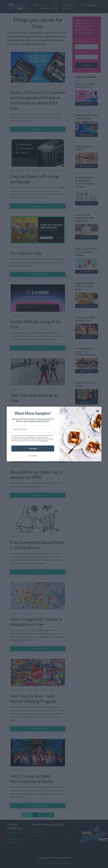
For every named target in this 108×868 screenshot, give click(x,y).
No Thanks (33, 456)
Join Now (33, 448)
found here (44, 441)
